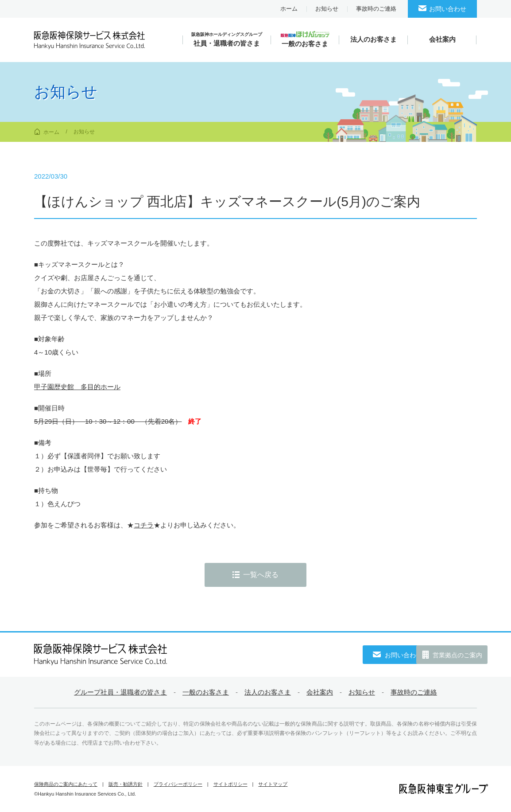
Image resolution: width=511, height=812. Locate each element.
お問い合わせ (448, 9)
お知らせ (327, 9)
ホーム (289, 9)
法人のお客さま (268, 692)
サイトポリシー (230, 784)
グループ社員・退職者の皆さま (120, 692)
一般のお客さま (206, 692)
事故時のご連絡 (376, 9)
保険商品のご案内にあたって (66, 784)
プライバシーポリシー (178, 784)
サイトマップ (273, 784)
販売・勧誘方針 (126, 784)
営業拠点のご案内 (446, 655)
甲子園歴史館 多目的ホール (77, 387)
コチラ (144, 525)
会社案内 (320, 692)
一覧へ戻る (261, 575)
